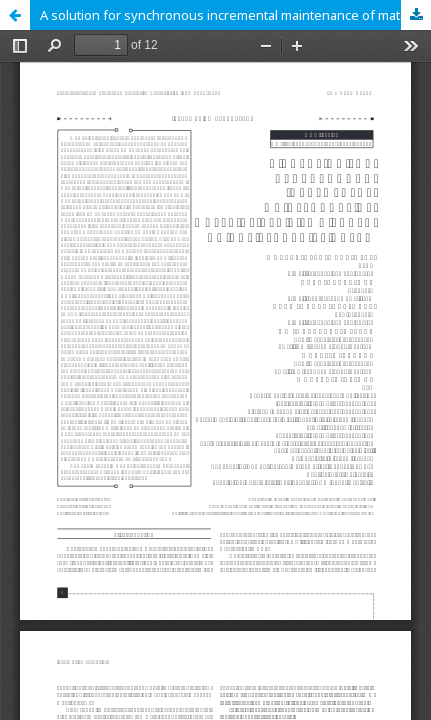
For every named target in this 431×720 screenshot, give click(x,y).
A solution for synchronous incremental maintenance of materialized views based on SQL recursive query (235, 15)
